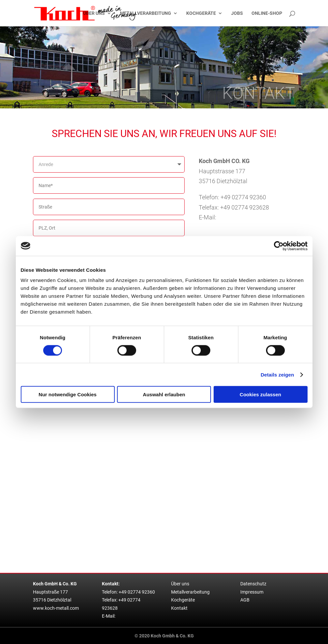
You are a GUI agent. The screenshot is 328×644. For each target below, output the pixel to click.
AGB (245, 600)
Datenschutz (253, 584)
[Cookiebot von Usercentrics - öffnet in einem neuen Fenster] (279, 246)
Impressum (252, 592)
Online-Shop (267, 13)
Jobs (237, 13)
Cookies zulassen (260, 394)
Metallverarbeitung (146, 13)
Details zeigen (277, 374)
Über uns (94, 13)
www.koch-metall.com (56, 608)
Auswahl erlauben (164, 394)
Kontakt (179, 608)
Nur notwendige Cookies (68, 394)
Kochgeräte (201, 13)
